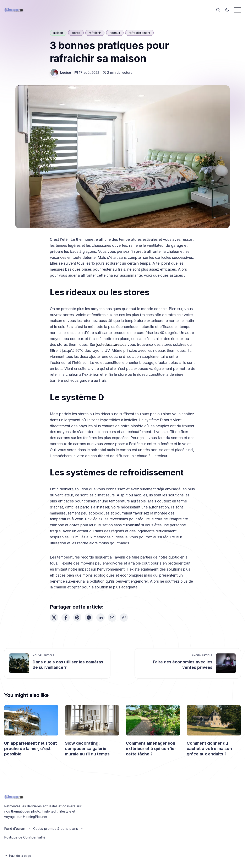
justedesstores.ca (111, 344)
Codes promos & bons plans (56, 829)
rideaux (115, 33)
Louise (66, 72)
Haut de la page (18, 856)
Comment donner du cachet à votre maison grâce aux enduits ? (209, 749)
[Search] (218, 10)
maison (58, 33)
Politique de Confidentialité (25, 837)
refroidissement (139, 33)
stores (76, 33)
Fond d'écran (15, 829)
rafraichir (95, 33)
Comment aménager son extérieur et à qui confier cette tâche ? (151, 749)
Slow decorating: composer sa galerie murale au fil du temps (87, 749)
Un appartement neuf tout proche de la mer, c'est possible (31, 749)
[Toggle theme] (227, 10)
